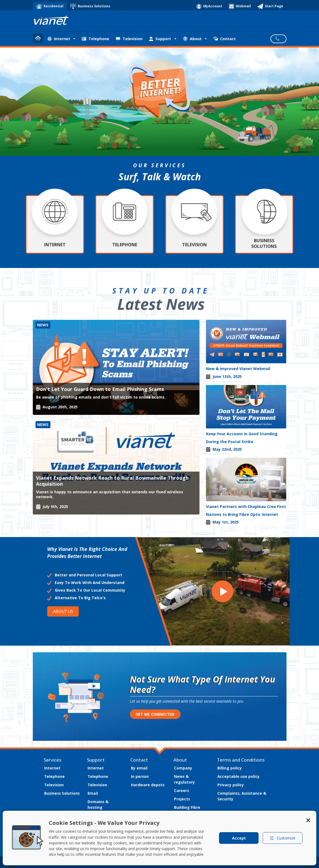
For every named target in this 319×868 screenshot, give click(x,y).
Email (93, 793)
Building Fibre (187, 807)
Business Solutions (62, 793)
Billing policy (230, 768)
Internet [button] (59, 39)
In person (140, 776)
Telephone (96, 39)
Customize (283, 838)
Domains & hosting (98, 804)
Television (129, 39)
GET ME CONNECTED (155, 714)
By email (139, 768)
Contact (225, 39)
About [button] (192, 39)
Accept (239, 838)
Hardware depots (148, 785)
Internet (52, 768)
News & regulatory (184, 779)
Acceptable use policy (239, 776)
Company (183, 768)
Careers (181, 790)
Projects (182, 799)
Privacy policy (231, 785)
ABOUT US (63, 611)
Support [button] (160, 39)
